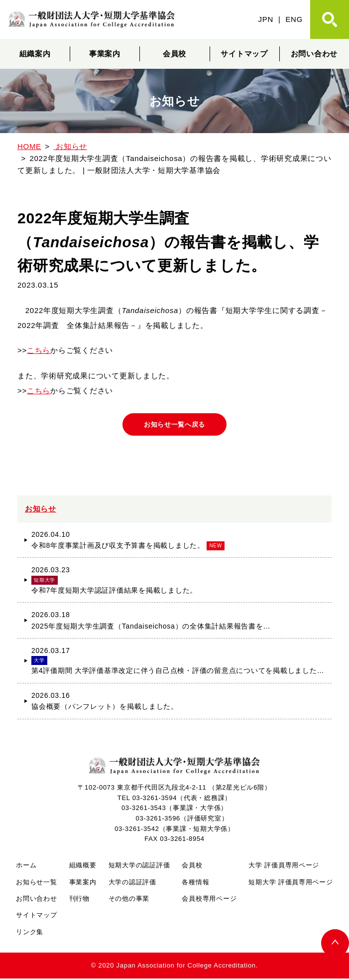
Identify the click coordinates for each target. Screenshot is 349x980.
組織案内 (35, 54)
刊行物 (79, 900)
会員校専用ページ (209, 900)
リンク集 (30, 933)
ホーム (26, 867)
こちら (39, 350)
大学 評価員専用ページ (284, 867)
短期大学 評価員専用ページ (291, 883)
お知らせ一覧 (36, 883)
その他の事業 (129, 900)
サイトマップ (244, 54)
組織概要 (83, 867)
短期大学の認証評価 (139, 867)
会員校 (174, 54)
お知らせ (41, 510)
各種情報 (195, 883)
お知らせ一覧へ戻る (174, 425)
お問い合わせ (36, 900)
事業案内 (105, 54)
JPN (266, 19)
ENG (294, 19)
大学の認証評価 (132, 883)
